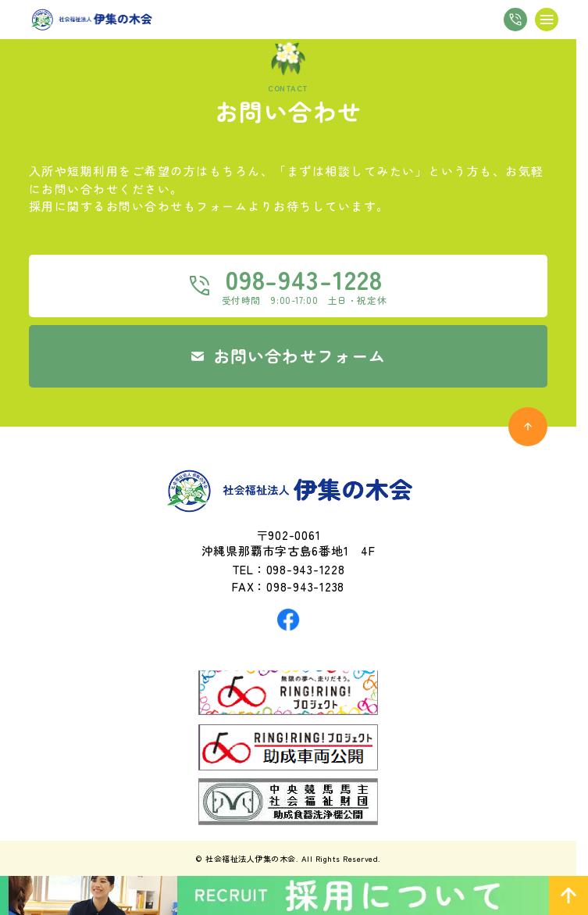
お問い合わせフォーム (299, 356)
